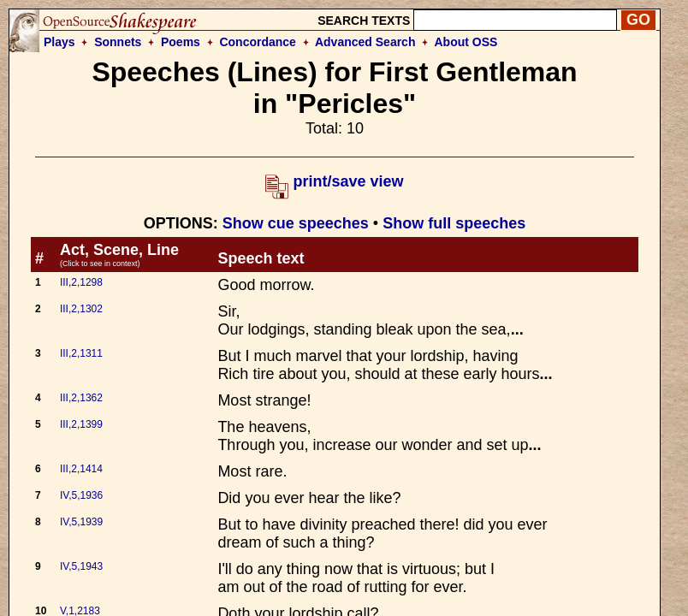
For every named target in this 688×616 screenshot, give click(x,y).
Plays (59, 42)
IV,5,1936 (81, 495)
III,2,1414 (81, 469)
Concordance (257, 42)
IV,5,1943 (81, 566)
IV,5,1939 (81, 522)
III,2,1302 (81, 309)
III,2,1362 (81, 398)
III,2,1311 (81, 353)
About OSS (466, 42)
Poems (181, 42)
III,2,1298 (81, 282)
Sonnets (118, 42)
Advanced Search (365, 42)
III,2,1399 (81, 424)
